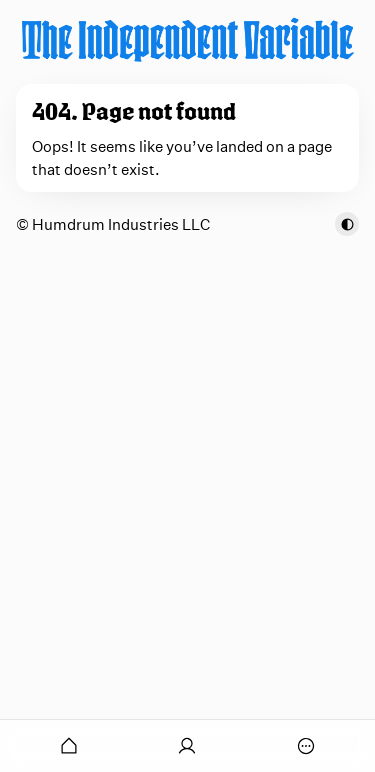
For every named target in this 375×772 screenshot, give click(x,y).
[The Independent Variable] (187, 39)
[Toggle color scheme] (347, 224)
